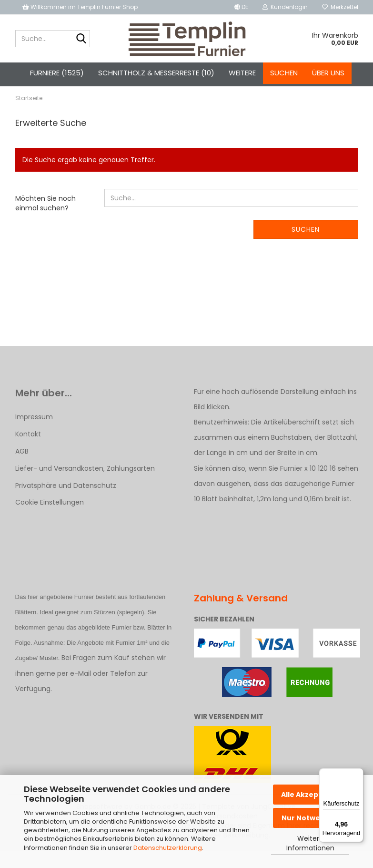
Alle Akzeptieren (311, 795)
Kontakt (28, 451)
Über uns (328, 73)
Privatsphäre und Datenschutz (66, 503)
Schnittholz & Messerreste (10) (156, 73)
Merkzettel (340, 7)
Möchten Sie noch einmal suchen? (45, 220)
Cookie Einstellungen (50, 519)
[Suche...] (81, 39)
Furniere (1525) (57, 73)
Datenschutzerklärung (168, 848)
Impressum (34, 434)
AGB (22, 468)
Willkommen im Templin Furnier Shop (80, 7)
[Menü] (358, 774)
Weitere (242, 73)
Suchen (284, 73)
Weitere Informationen (310, 843)
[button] (241, 7)
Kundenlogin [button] (285, 7)
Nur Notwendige (311, 818)
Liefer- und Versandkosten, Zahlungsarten (85, 486)
